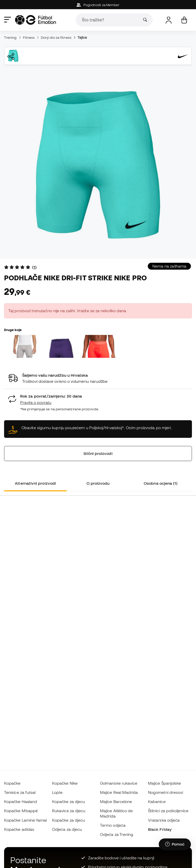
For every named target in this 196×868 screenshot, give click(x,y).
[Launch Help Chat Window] (175, 844)
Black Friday (160, 829)
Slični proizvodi (98, 453)
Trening (10, 37)
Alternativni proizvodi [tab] (35, 483)
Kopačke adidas (19, 829)
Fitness (29, 37)
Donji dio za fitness (56, 37)
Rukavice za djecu (69, 811)
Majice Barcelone (116, 801)
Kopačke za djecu (69, 801)
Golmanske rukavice (119, 783)
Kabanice (157, 801)
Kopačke (12, 783)
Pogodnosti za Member (98, 5)
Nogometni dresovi (166, 792)
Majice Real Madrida (119, 792)
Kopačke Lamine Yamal (26, 820)
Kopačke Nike (65, 783)
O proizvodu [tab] (98, 483)
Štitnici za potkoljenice (168, 811)
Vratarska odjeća (164, 820)
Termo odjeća (113, 825)
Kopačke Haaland (21, 801)
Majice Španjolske (164, 783)
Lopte (57, 792)
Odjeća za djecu (67, 829)
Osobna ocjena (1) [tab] (161, 483)
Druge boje (13, 330)
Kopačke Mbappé (21, 811)
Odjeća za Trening (117, 834)
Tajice (82, 37)
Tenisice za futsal (20, 792)
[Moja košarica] (184, 20)
